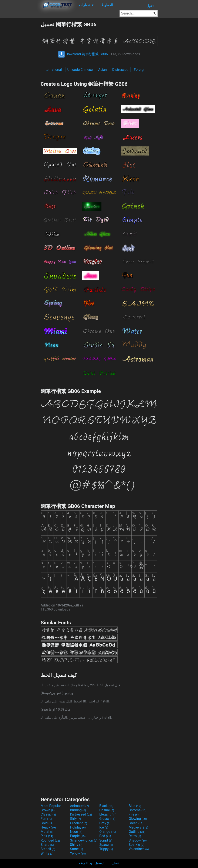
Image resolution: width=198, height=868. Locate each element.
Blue (135, 806)
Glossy (107, 819)
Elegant (108, 814)
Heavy (48, 827)
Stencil (48, 849)
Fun (46, 819)
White (47, 853)
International (52, 70)
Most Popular (51, 806)
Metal (47, 832)
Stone (76, 849)
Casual (107, 810)
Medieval (138, 827)
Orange (108, 832)
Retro (135, 836)
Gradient (78, 823)
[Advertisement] (20, 85)
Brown (48, 810)
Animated (79, 806)
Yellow (78, 853)
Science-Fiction (84, 840)
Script (106, 840)
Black (106, 806)
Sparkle (136, 845)
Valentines (139, 849)
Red (105, 836)
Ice (104, 827)
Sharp (47, 845)
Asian (103, 70)
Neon (76, 832)
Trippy (106, 849)
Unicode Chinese (80, 70)
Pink (47, 836)
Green (136, 823)
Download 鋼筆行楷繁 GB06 (83, 54)
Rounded (50, 840)
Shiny (76, 845)
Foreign (139, 70)
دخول (150, 6)
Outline (137, 832)
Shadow (138, 840)
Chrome (138, 810)
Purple (78, 836)
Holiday (78, 827)
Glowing (138, 819)
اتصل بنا (114, 863)
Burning (78, 810)
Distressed (120, 70)
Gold (47, 823)
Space (106, 845)
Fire (134, 814)
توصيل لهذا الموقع (91, 863)
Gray (105, 823)
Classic (48, 814)
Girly (75, 819)
